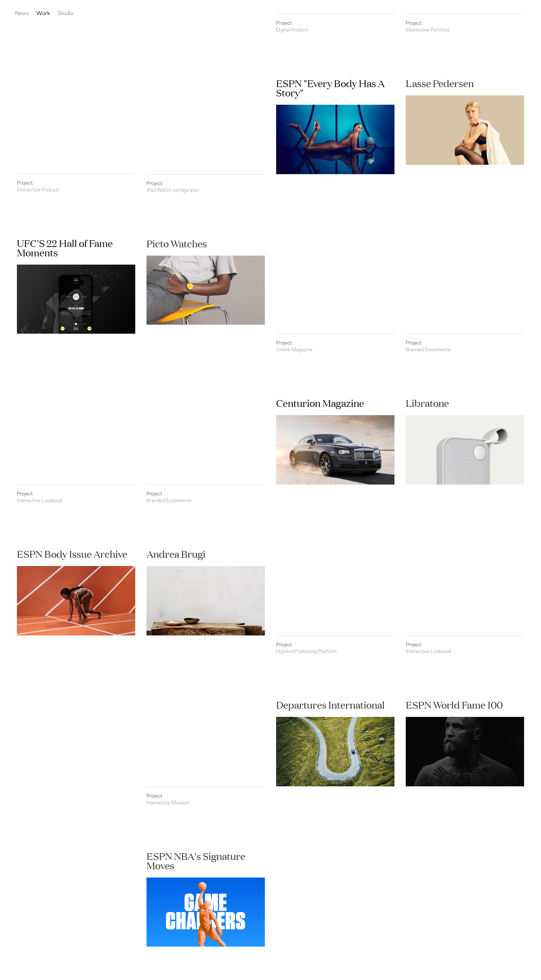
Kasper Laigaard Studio (522, 13)
